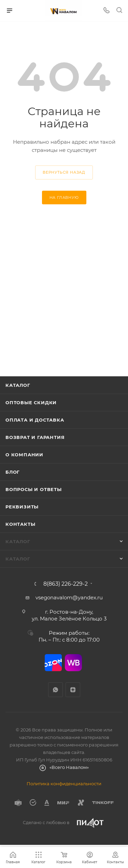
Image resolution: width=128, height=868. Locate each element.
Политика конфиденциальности (64, 784)
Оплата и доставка (35, 420)
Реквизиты (22, 507)
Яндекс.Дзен (73, 690)
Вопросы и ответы (34, 489)
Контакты (20, 524)
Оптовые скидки (31, 403)
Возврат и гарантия (35, 437)
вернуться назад (64, 172)
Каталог (18, 385)
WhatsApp (55, 690)
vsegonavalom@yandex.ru (69, 597)
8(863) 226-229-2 (66, 584)
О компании (24, 455)
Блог (13, 472)
